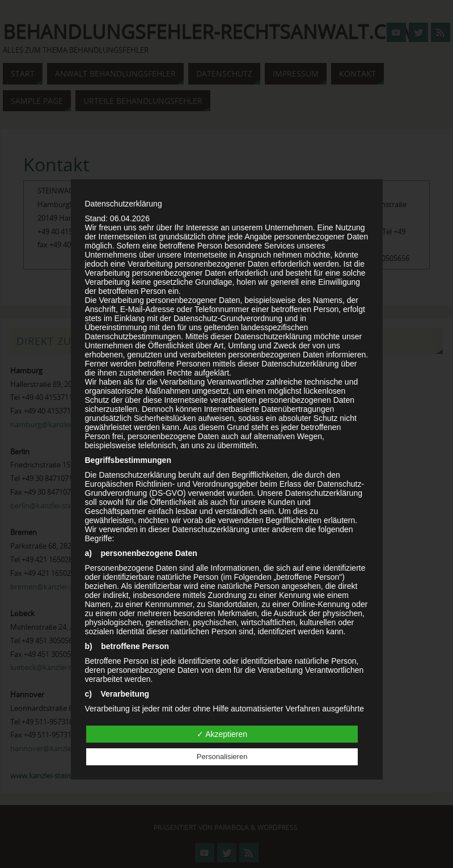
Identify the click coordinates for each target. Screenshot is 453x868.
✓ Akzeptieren (222, 734)
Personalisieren (222, 757)
